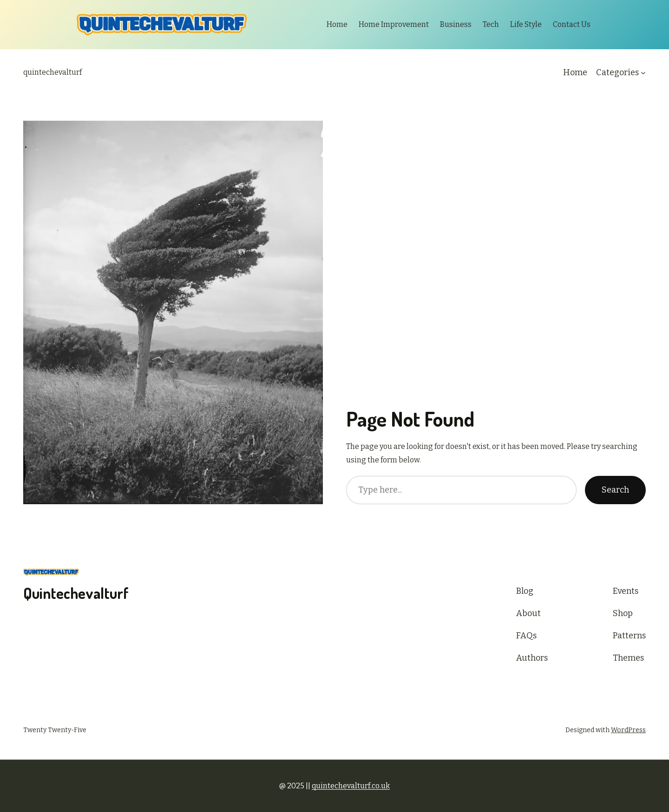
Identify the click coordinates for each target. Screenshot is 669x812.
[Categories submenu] (643, 73)
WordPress (628, 730)
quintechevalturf (52, 72)
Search (615, 490)
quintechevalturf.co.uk (351, 786)
